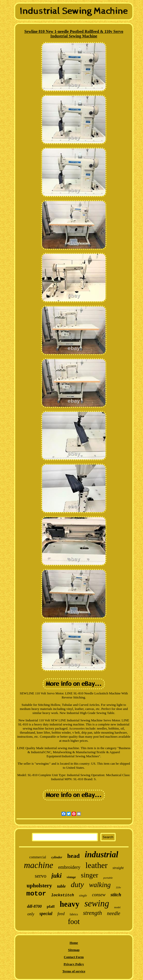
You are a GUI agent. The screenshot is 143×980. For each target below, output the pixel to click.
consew (99, 895)
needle (114, 913)
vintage (71, 877)
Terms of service (74, 971)
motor (36, 894)
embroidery (69, 867)
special (46, 914)
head (73, 856)
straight (118, 868)
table (61, 886)
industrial (101, 855)
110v (118, 887)
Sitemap (74, 950)
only (31, 914)
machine (38, 865)
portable (108, 878)
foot (74, 921)
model (117, 907)
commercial (38, 857)
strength (92, 913)
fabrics (74, 914)
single (83, 895)
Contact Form (74, 957)
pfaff (51, 906)
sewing (97, 904)
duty (77, 884)
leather (96, 865)
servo (41, 876)
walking (100, 885)
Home (74, 943)
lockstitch (63, 895)
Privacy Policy (74, 964)
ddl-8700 (34, 906)
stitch (116, 895)
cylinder (57, 857)
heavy (69, 904)
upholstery (39, 885)
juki (57, 876)
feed (61, 914)
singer (90, 875)
